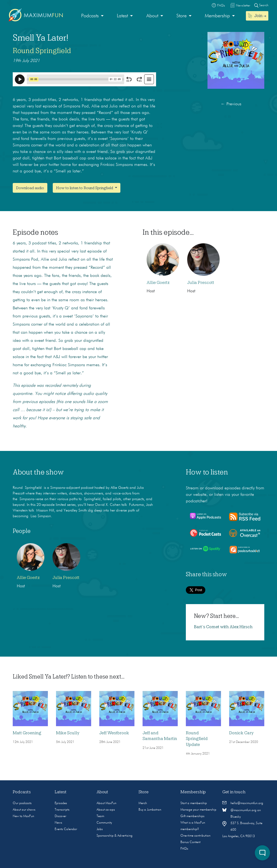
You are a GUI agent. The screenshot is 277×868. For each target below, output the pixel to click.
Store (182, 16)
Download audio (30, 188)
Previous (231, 104)
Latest (122, 16)
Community (104, 823)
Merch (143, 803)
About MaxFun (106, 803)
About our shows (24, 810)
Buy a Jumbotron (150, 810)
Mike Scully (68, 733)
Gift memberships (192, 816)
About (152, 16)
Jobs (100, 829)
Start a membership (194, 803)
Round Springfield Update (197, 739)
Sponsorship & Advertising (115, 836)
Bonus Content (190, 842)
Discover (60, 816)
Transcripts (62, 810)
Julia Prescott (201, 283)
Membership (217, 16)
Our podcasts (22, 803)
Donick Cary (241, 733)
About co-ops (106, 810)
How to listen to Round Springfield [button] (85, 188)
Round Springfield (42, 51)
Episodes (61, 803)
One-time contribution (195, 836)
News (58, 823)
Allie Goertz (158, 283)
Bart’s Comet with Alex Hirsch (223, 627)
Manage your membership (198, 810)
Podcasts (90, 16)
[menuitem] (92, 16)
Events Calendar (66, 829)
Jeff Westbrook (114, 733)
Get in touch (234, 792)
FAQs (184, 849)
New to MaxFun (23, 816)
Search (261, 5)
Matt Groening (27, 733)
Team (100, 816)
